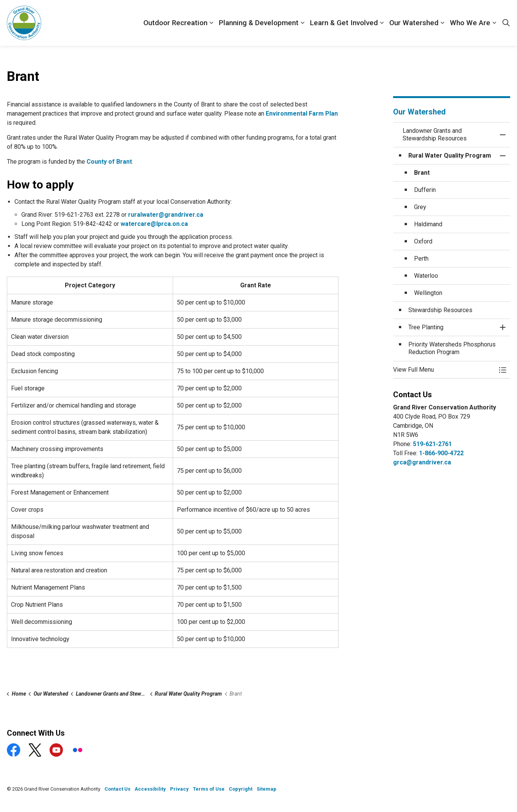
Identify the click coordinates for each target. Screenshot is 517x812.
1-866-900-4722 (441, 453)
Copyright (241, 789)
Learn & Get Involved (344, 23)
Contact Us (117, 789)
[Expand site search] (506, 23)
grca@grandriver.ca (422, 462)
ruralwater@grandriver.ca (166, 215)
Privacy (179, 789)
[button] (444, 370)
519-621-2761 (432, 444)
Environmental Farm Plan (302, 114)
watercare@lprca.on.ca (154, 224)
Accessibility (150, 789)
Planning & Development (259, 23)
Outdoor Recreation (175, 23)
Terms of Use (209, 789)
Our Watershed (414, 23)
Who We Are (470, 23)
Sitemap (267, 789)
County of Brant (109, 162)
